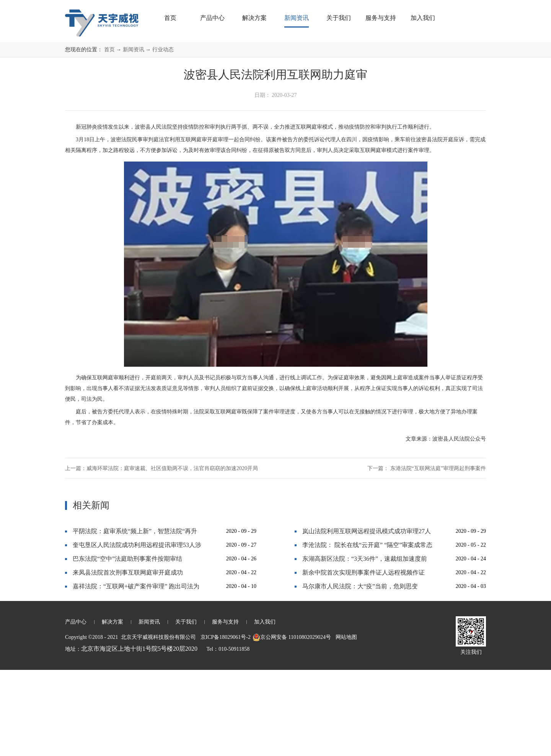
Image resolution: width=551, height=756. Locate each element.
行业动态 (163, 136)
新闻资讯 (134, 136)
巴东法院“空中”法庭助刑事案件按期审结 (127, 645)
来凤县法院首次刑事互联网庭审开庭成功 (128, 659)
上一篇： (161, 554)
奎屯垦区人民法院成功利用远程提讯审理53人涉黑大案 (137, 633)
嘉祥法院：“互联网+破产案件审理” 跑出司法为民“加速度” (136, 674)
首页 (170, 18)
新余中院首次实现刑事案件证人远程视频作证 (364, 659)
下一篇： (427, 554)
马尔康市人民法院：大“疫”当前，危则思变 (360, 672)
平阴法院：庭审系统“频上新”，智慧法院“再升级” (135, 619)
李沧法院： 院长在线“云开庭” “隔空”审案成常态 (367, 631)
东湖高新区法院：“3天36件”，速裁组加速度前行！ (365, 647)
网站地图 (345, 723)
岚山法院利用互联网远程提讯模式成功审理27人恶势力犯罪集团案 (367, 619)
